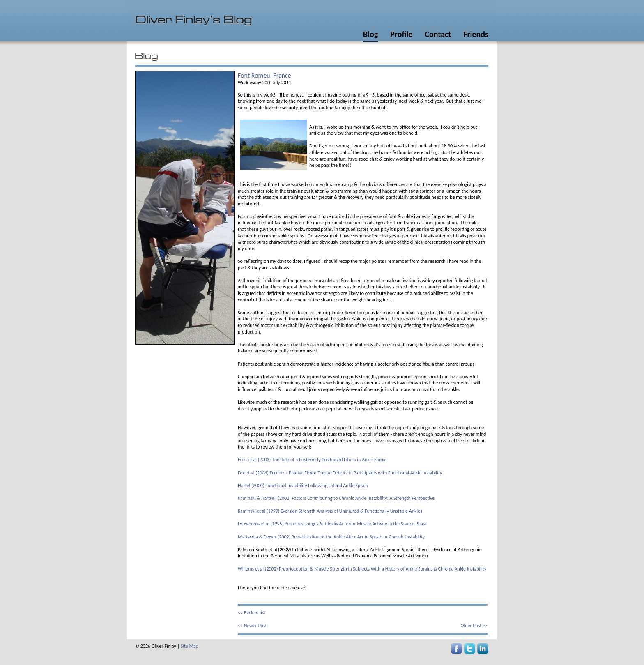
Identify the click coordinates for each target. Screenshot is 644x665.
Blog (370, 34)
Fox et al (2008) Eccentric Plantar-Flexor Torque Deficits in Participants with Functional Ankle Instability (340, 473)
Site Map (190, 646)
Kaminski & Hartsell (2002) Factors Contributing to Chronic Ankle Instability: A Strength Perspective (336, 498)
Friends (476, 34)
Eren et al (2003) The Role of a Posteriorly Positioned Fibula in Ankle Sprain (312, 460)
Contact (438, 34)
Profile (401, 34)
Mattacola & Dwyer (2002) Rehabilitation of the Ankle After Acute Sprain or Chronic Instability (331, 537)
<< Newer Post (252, 626)
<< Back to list (252, 613)
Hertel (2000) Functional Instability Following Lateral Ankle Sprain (303, 486)
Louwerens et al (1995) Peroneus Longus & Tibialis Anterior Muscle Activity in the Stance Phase (332, 524)
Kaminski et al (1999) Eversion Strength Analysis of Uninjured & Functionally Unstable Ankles (330, 511)
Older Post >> (474, 626)
